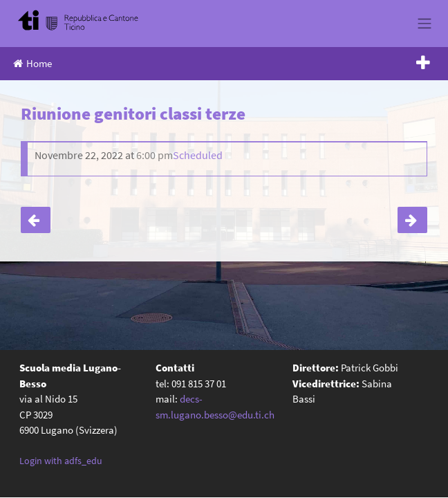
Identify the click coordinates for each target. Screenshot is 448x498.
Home (32, 63)
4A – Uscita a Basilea (36, 220)
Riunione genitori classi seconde (412, 220)
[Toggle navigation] (424, 24)
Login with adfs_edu (61, 460)
